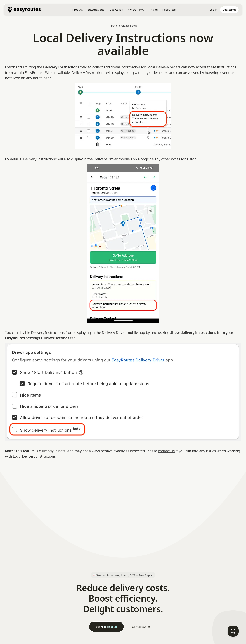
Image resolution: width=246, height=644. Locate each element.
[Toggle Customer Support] (233, 631)
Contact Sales (141, 627)
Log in (213, 10)
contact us (166, 451)
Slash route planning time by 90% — (125, 575)
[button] (77, 10)
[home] (26, 10)
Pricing (153, 10)
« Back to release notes (123, 26)
